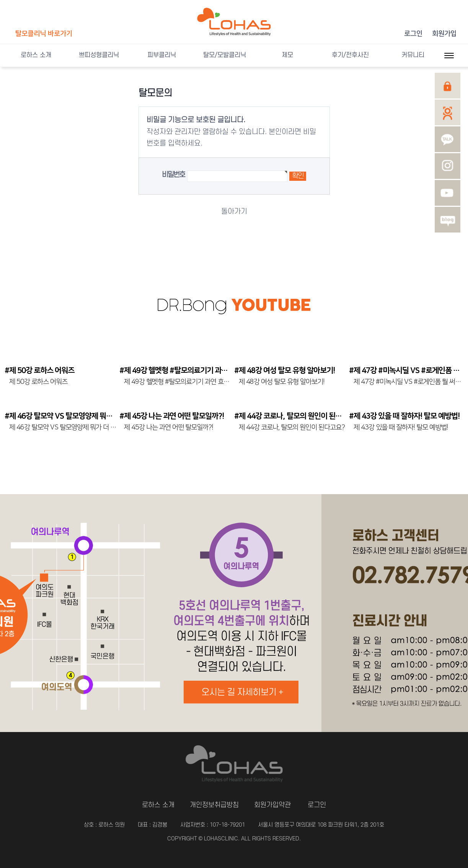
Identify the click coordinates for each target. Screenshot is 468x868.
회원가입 (444, 34)
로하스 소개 (36, 55)
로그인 (413, 34)
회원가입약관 (272, 805)
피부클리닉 (162, 55)
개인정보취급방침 (214, 805)
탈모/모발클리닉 (225, 55)
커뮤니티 (413, 55)
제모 (287, 55)
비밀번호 (174, 175)
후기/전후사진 (350, 55)
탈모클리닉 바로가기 (44, 34)
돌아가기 (234, 212)
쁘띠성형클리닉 (99, 55)
